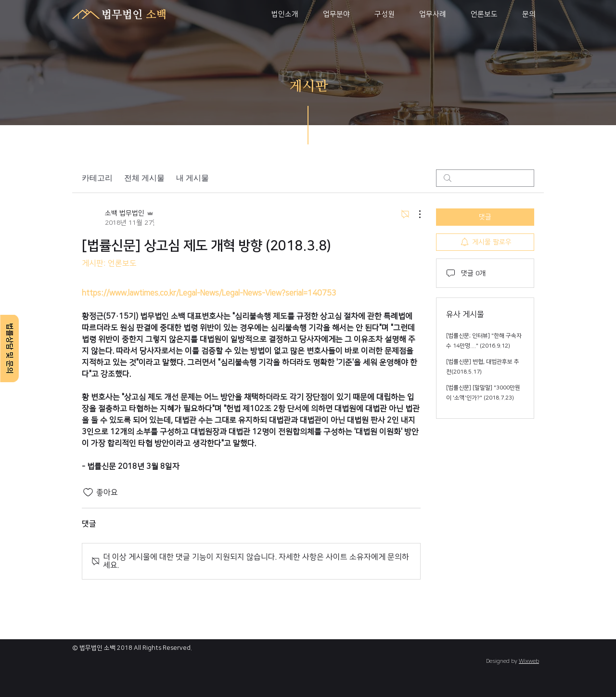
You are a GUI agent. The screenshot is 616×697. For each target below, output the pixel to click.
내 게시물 (192, 178)
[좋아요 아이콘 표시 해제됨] (88, 492)
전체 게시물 (144, 178)
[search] (485, 178)
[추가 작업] (415, 214)
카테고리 (97, 178)
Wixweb (529, 661)
